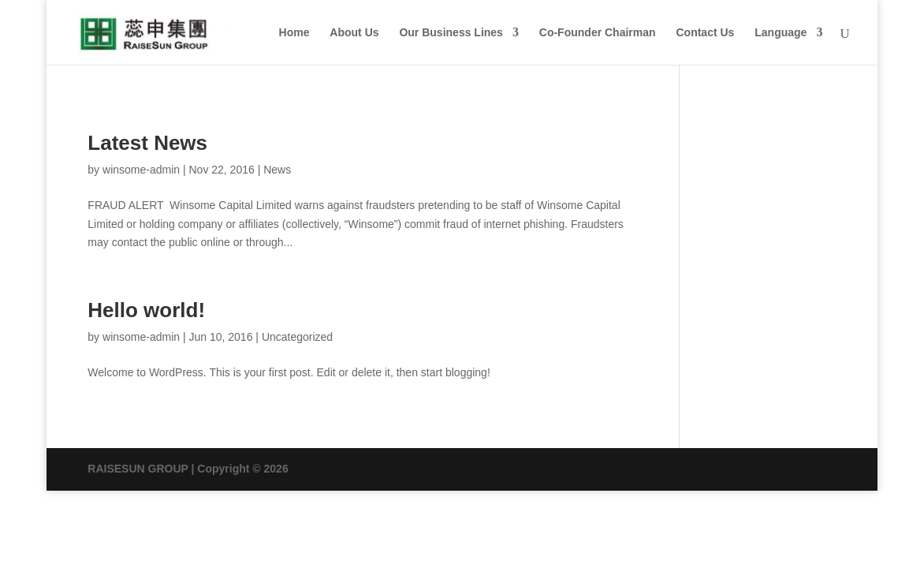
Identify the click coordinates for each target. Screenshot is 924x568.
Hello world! (146, 310)
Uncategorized (297, 337)
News (277, 170)
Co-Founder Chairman (598, 33)
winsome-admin (141, 170)
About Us (354, 33)
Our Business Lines (451, 33)
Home (294, 33)
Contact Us (705, 33)
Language (781, 33)
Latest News (147, 143)
